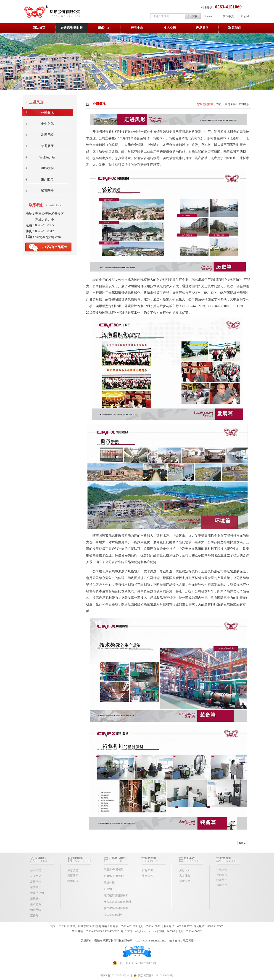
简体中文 (228, 16)
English (245, 16)
